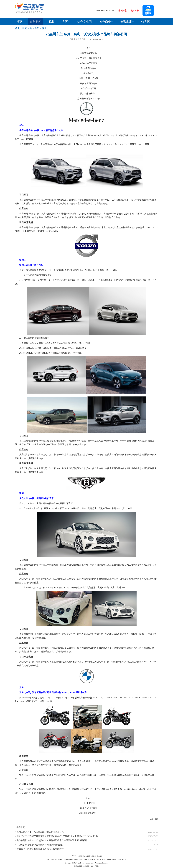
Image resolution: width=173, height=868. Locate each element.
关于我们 (75, 856)
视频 (52, 22)
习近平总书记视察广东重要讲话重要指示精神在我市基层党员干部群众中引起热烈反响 (57, 836)
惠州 (44, 28)
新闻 (25, 28)
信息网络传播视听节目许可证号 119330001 (79, 860)
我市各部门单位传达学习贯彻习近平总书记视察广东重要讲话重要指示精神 (52, 840)
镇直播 (146, 22)
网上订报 (90, 856)
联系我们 (83, 856)
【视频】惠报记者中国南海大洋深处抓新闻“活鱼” (40, 845)
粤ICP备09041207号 (54, 860)
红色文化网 (85, 22)
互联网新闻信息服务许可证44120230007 (111, 860)
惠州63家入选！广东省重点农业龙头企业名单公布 (40, 832)
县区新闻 (34, 28)
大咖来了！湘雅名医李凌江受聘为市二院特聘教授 (40, 849)
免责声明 (98, 856)
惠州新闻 (36, 22)
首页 (19, 22)
